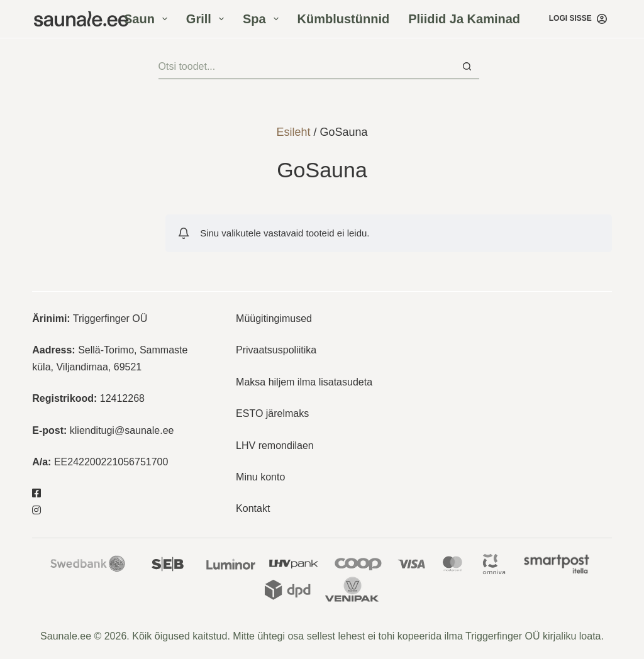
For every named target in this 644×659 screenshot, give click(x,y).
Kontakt (253, 508)
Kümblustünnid (344, 19)
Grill (208, 19)
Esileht (293, 132)
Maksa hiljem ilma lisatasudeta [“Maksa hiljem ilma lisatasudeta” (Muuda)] (304, 382)
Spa (263, 19)
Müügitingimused (274, 318)
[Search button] (467, 67)
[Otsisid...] (307, 67)
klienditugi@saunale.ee (122, 430)
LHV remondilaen (275, 446)
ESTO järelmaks (272, 413)
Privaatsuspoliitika (276, 350)
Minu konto (260, 477)
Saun (148, 19)
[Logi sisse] (578, 19)
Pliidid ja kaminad (464, 19)
